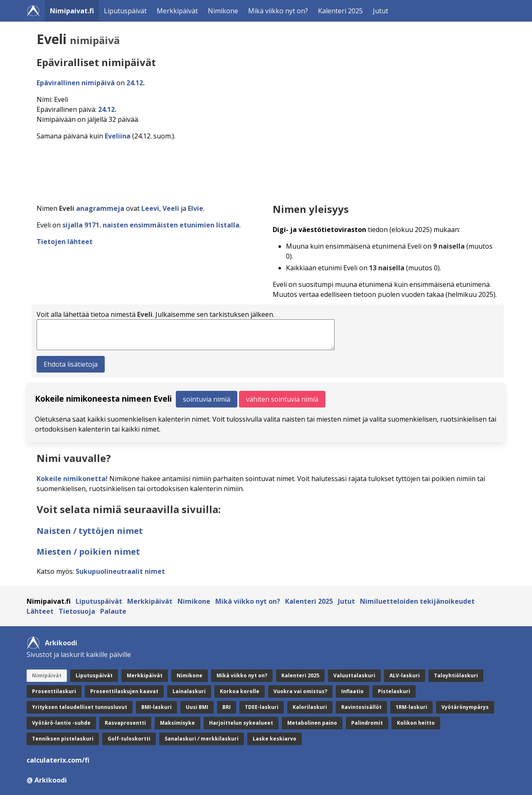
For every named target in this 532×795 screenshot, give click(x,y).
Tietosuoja (77, 611)
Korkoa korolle (240, 691)
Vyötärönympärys (465, 707)
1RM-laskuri (411, 707)
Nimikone (223, 11)
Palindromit (367, 723)
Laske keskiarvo (275, 739)
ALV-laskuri (405, 675)
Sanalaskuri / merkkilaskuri (202, 739)
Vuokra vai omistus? (300, 691)
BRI (227, 707)
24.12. (135, 83)
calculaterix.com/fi (58, 760)
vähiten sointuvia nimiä (282, 399)
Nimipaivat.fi (72, 11)
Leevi (150, 208)
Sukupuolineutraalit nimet (120, 571)
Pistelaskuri (394, 691)
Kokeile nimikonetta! (72, 479)
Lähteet (40, 611)
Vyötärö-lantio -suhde (61, 723)
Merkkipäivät (177, 11)
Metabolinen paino (312, 723)
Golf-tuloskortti (129, 739)
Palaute (113, 611)
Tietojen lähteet (65, 242)
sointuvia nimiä (207, 399)
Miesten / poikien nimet (88, 552)
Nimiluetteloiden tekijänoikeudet (417, 601)
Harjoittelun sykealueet (241, 723)
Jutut (381, 11)
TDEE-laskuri (262, 707)
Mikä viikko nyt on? (278, 11)
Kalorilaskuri (310, 707)
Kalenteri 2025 (340, 11)
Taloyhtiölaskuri (456, 675)
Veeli (171, 208)
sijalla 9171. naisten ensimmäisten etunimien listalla (151, 225)
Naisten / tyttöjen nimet (90, 531)
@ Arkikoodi (47, 780)
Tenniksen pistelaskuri (63, 739)
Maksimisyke (177, 723)
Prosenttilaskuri (54, 691)
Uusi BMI (197, 707)
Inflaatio (352, 691)
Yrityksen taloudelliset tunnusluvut (80, 707)
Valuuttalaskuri (354, 675)
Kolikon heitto (416, 723)
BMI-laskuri (156, 707)
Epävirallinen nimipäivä (76, 83)
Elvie (196, 208)
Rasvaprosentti (125, 723)
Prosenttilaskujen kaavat (124, 691)
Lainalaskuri (189, 691)
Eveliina (118, 136)
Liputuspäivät (125, 11)
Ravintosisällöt (361, 707)
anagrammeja (100, 208)
